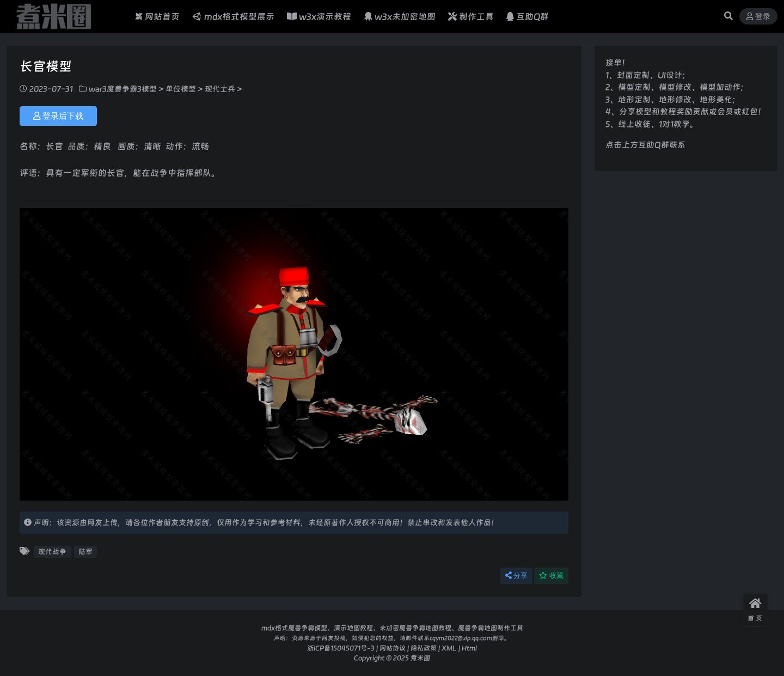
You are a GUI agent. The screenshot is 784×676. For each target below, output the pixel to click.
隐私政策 (424, 648)
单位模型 (181, 89)
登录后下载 (58, 116)
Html (469, 648)
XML (449, 648)
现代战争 (52, 552)
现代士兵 (220, 89)
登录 (758, 17)
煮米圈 (420, 658)
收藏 (551, 575)
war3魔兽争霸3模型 (123, 89)
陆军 (85, 552)
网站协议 (393, 648)
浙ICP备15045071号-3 (341, 648)
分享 (516, 575)
